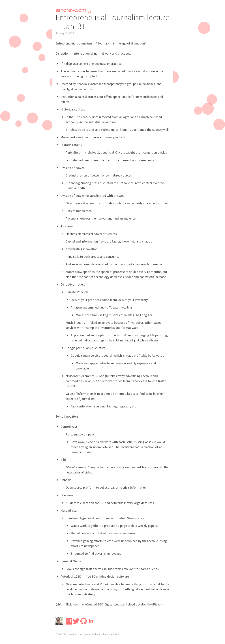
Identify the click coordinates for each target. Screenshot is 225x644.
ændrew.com (73, 10)
